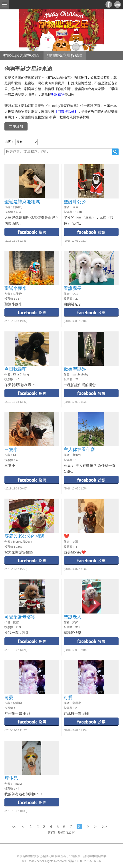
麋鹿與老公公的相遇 (24, 536)
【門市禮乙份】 (66, 111)
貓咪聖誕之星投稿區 (21, 56)
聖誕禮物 (58, 94)
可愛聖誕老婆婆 (20, 617)
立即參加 (16, 126)
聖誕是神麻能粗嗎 (22, 202)
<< (15, 827)
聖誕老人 (73, 617)
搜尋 (115, 152)
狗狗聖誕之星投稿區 (65, 56)
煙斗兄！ (13, 778)
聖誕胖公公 (75, 202)
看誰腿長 (73, 288)
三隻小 (11, 449)
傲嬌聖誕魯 (75, 369)
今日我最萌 (16, 369)
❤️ (66, 536)
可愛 (9, 698)
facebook (32, 232)
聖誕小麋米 (16, 288)
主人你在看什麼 (79, 449)
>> (104, 827)
